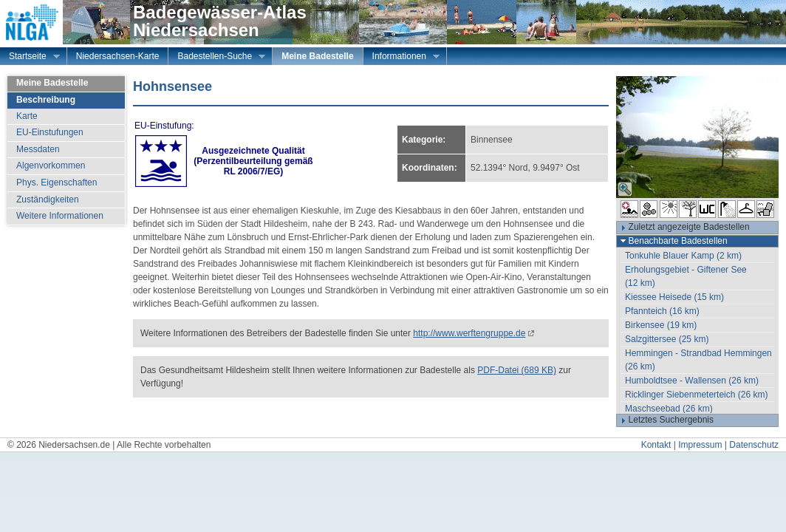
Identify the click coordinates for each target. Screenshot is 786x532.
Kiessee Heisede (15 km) (674, 297)
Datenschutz (754, 445)
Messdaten (38, 149)
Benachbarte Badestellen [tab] (672, 241)
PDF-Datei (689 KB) (517, 370)
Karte (27, 116)
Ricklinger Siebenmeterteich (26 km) (696, 395)
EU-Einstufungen (50, 132)
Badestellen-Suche (217, 58)
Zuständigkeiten (48, 199)
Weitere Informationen (60, 216)
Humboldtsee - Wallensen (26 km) (692, 381)
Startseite (30, 58)
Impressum (700, 445)
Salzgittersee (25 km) (667, 339)
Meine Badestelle (317, 56)
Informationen (401, 58)
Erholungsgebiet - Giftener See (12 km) (686, 276)
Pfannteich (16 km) (662, 311)
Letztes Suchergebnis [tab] (665, 420)
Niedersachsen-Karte (118, 56)
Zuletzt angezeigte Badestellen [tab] (683, 228)
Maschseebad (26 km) (669, 409)
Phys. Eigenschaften (57, 183)
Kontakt (656, 445)
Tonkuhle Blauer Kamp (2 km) (683, 256)
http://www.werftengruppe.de (469, 333)
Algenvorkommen (51, 166)
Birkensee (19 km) (661, 325)
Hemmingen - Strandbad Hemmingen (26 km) (698, 360)
